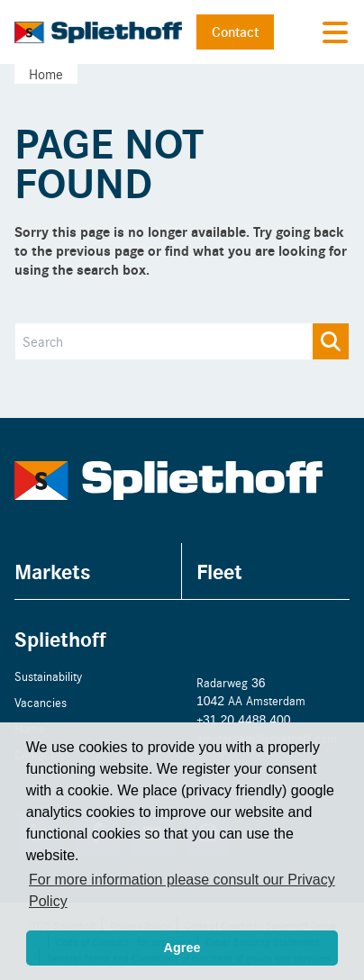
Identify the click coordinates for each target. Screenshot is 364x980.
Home (46, 73)
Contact (235, 32)
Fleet (219, 571)
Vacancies (41, 702)
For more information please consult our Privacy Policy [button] (182, 890)
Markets (53, 571)
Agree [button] (182, 948)
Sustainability (48, 676)
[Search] (182, 341)
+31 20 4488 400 (244, 719)
